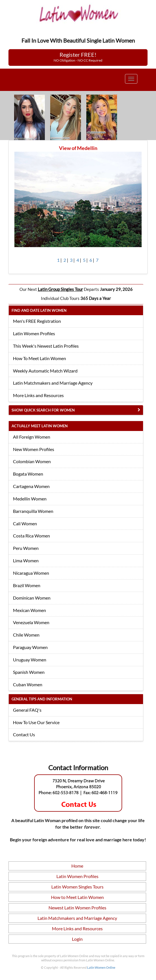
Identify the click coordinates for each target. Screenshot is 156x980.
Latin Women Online (101, 967)
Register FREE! (78, 57)
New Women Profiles (34, 449)
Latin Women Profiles (34, 333)
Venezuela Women (31, 622)
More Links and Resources (38, 395)
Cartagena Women (31, 486)
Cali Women (25, 523)
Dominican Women (32, 598)
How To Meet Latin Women (39, 358)
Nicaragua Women (31, 573)
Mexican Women (29, 610)
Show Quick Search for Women (43, 410)
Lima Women (26, 560)
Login (77, 939)
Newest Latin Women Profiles (77, 908)
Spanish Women (29, 672)
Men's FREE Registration (37, 321)
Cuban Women (28, 684)
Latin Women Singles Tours (77, 887)
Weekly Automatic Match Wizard (45, 371)
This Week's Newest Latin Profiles (46, 346)
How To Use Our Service (36, 722)
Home (77, 866)
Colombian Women (32, 461)
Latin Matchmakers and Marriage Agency (53, 383)
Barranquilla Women (33, 511)
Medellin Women (30, 499)
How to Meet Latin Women (77, 897)
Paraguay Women (30, 647)
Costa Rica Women (31, 536)
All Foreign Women (32, 437)
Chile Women (26, 635)
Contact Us (24, 734)
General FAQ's (27, 710)
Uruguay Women (30, 660)
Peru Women (26, 548)
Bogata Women (28, 474)
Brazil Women (27, 585)
